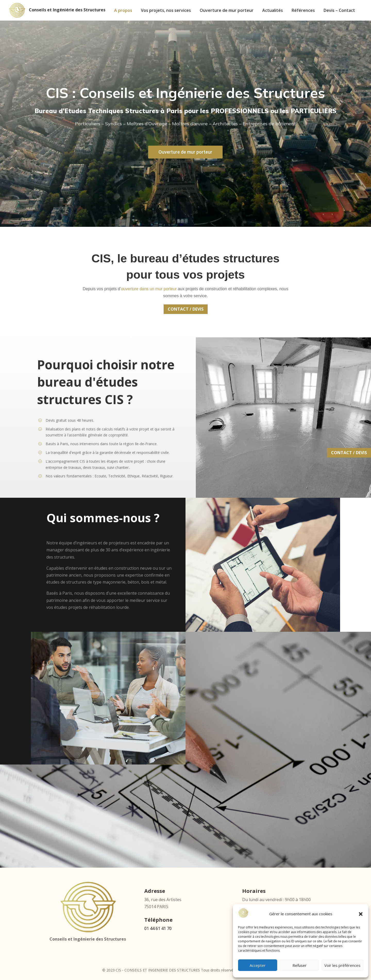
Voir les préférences (342, 965)
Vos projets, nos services (166, 11)
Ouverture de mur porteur (227, 11)
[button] (361, 914)
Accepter (258, 965)
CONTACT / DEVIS (186, 309)
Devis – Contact (339, 11)
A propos (123, 11)
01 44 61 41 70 (158, 928)
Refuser (300, 965)
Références (303, 11)
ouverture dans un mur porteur (149, 289)
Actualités (273, 11)
